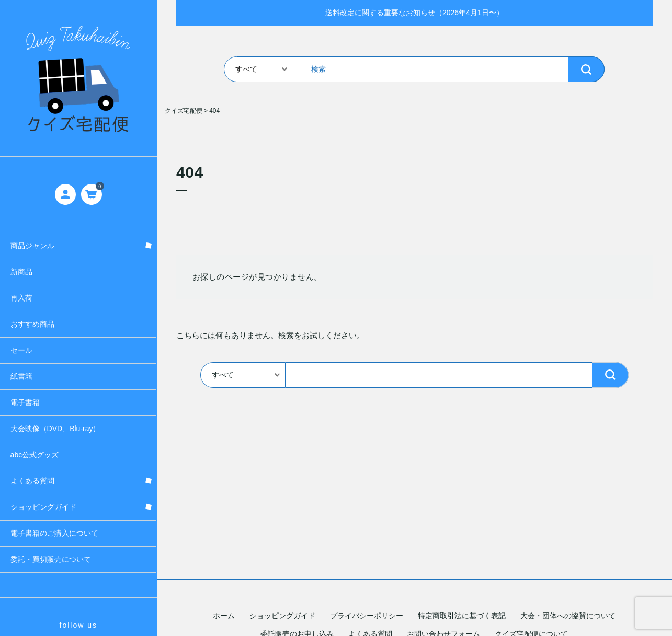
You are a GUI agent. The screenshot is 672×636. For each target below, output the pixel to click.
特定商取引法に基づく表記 (462, 616)
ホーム (224, 616)
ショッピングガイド (282, 616)
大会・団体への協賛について (568, 616)
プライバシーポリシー (367, 616)
